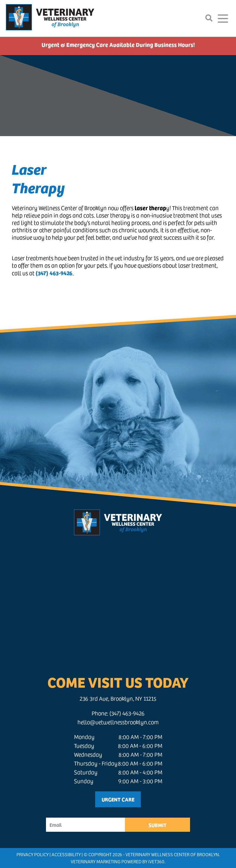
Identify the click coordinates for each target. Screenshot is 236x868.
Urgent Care (118, 799)
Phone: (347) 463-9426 (118, 713)
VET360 (156, 861)
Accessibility (66, 854)
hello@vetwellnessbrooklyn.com (118, 722)
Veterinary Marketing (96, 861)
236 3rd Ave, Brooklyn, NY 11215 (118, 698)
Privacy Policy (33, 854)
